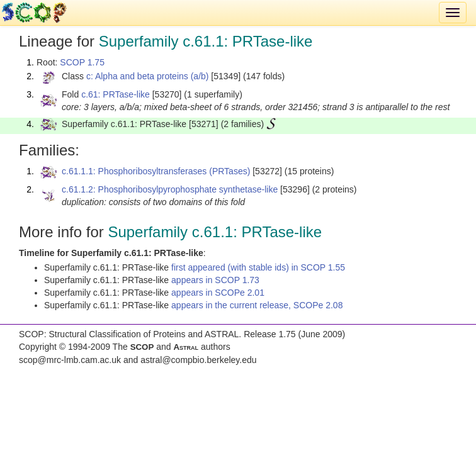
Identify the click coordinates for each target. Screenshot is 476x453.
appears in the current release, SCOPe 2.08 (257, 305)
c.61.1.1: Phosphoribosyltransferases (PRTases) (156, 171)
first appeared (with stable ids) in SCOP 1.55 (258, 267)
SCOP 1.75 (82, 62)
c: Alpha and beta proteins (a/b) (148, 76)
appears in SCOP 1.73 (215, 280)
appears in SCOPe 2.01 (218, 293)
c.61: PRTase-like (116, 94)
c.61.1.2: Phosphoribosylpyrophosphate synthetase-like (170, 189)
